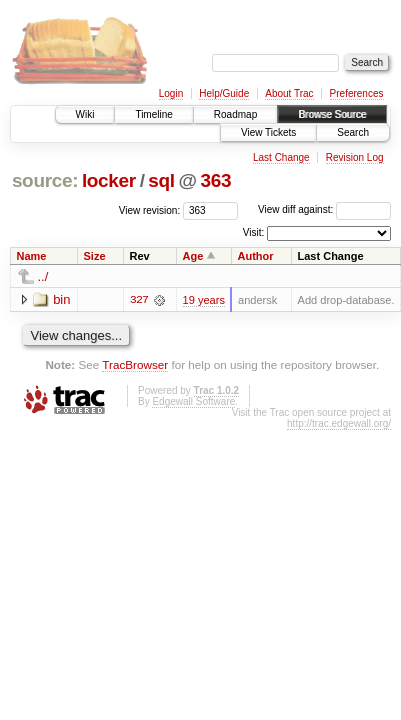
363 (216, 180)
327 (139, 300)
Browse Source (332, 114)
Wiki (85, 114)
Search (353, 132)
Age (193, 256)
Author (255, 256)
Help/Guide (224, 93)
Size (94, 256)
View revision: (150, 209)
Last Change (281, 157)
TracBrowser (135, 364)
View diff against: (324, 209)
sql (161, 180)
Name (32, 256)
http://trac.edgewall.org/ (339, 423)
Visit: (254, 232)
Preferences (357, 93)
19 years (204, 300)
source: (45, 180)
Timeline (153, 114)
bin (61, 299)
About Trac (289, 93)
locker (109, 180)
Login (171, 93)
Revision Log (355, 157)
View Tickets (268, 132)
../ (43, 276)
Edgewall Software (193, 401)
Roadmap (235, 114)
